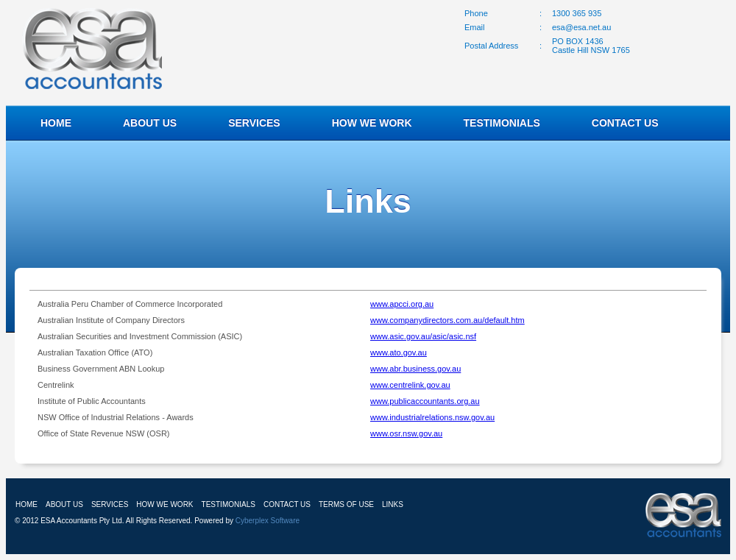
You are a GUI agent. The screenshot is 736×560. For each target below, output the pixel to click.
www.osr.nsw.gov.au (406, 433)
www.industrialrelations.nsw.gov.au (432, 417)
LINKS (393, 504)
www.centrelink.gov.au (410, 385)
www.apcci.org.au (402, 304)
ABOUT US (150, 123)
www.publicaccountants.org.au (425, 401)
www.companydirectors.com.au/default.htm (447, 320)
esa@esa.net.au (581, 27)
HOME (56, 123)
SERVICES (254, 123)
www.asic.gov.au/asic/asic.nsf (423, 336)
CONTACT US (625, 123)
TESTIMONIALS (502, 123)
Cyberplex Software (268, 521)
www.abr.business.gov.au (415, 369)
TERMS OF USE (346, 504)
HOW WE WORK (372, 123)
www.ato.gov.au (399, 352)
